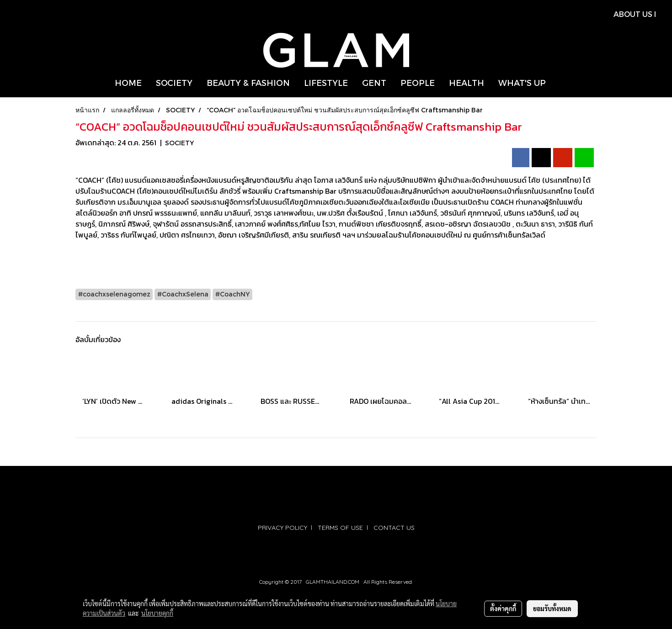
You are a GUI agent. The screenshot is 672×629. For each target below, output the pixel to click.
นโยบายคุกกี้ (157, 613)
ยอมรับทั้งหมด (552, 608)
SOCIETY (174, 82)
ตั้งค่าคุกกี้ (503, 608)
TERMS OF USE (340, 528)
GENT (374, 82)
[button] (561, 83)
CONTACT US (394, 528)
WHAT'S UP (522, 82)
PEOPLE (418, 82)
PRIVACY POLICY (283, 528)
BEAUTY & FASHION (248, 82)
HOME (128, 82)
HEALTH (467, 82)
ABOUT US (633, 14)
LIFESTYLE (326, 82)
